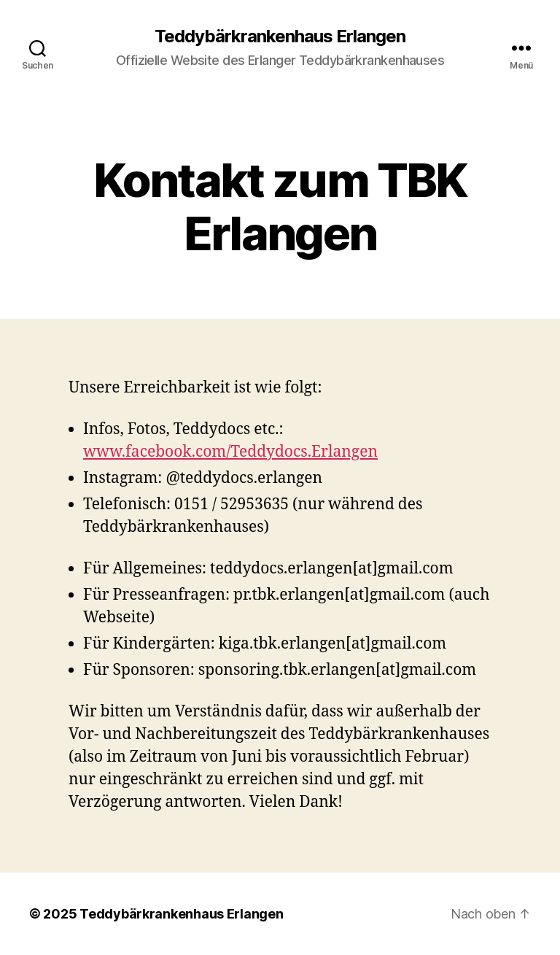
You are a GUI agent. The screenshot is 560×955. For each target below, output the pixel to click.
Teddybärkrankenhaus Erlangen (280, 36)
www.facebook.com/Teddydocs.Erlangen (230, 452)
